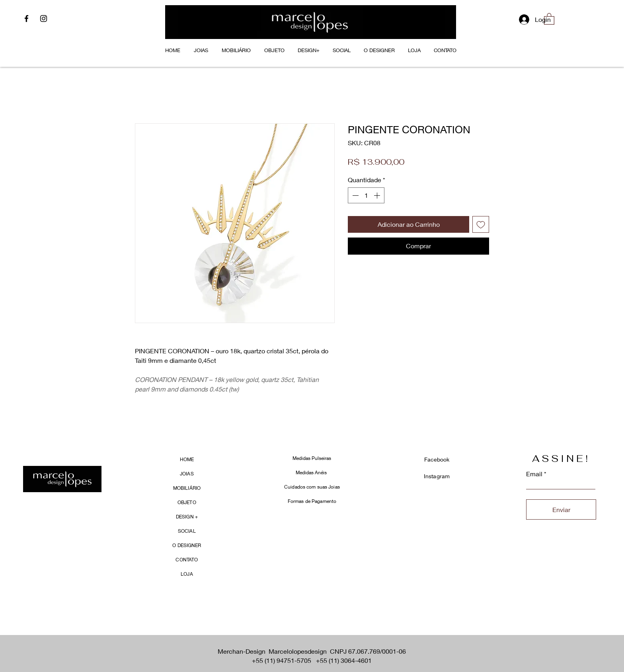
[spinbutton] (366, 195)
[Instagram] (44, 19)
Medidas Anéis (312, 472)
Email (534, 474)
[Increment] (378, 195)
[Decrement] (355, 195)
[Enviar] (561, 509)
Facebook (437, 459)
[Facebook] (26, 19)
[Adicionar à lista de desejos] (481, 224)
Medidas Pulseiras (312, 458)
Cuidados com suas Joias (312, 487)
